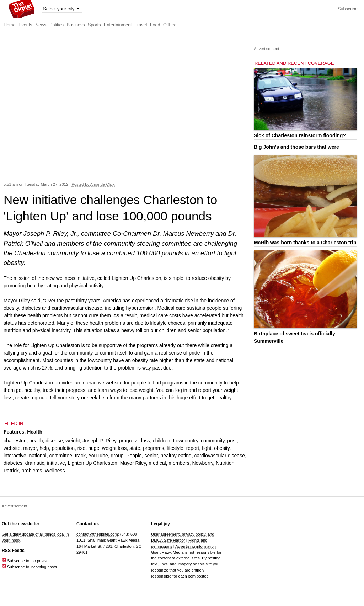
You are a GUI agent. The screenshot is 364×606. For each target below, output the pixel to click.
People (134, 456)
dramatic (35, 463)
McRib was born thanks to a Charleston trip (305, 243)
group (117, 456)
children (162, 441)
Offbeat (170, 25)
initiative (56, 463)
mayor (30, 448)
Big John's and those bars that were (296, 147)
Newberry (202, 463)
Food (155, 25)
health (36, 441)
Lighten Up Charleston (136, 278)
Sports (94, 25)
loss (146, 441)
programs (153, 448)
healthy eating (176, 456)
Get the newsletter (21, 524)
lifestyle (175, 448)
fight (207, 448)
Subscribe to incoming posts (29, 567)
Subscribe (348, 9)
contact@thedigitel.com (97, 534)
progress (129, 441)
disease (54, 441)
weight (73, 441)
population (63, 448)
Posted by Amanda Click (93, 184)
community (213, 441)
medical (157, 463)
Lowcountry (186, 441)
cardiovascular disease (220, 456)
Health (35, 432)
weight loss (114, 448)
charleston (15, 441)
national (38, 456)
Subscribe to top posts (24, 561)
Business (76, 25)
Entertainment (118, 25)
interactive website (102, 383)
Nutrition (225, 463)
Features (14, 432)
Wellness (55, 471)
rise (82, 448)
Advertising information (196, 546)
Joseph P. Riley (100, 441)
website (12, 448)
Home (10, 25)
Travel (141, 25)
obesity (222, 448)
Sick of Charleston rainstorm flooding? (300, 135)
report (193, 448)
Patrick (11, 471)
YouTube (98, 456)
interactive (15, 456)
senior (151, 456)
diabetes (13, 463)
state (135, 448)
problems (32, 471)
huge (94, 448)
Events (25, 25)
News (41, 25)
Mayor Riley (133, 463)
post (232, 441)
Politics (57, 25)
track (80, 456)
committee (61, 456)
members (179, 463)
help (44, 448)
